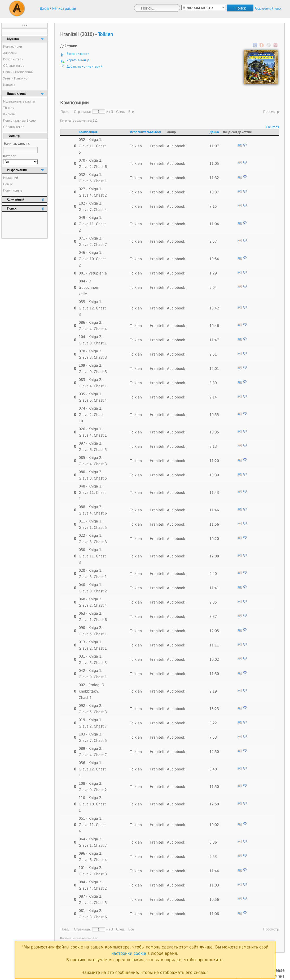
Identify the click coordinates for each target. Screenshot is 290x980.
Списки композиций (18, 72)
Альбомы (10, 53)
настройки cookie (129, 953)
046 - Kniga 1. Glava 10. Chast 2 (92, 259)
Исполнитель (140, 132)
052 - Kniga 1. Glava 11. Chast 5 (92, 146)
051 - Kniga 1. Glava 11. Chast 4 (92, 825)
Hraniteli (157, 146)
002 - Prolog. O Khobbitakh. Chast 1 (91, 691)
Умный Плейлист (16, 78)
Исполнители (13, 59)
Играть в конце (78, 60)
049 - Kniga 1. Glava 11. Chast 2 (92, 224)
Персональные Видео (19, 121)
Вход (44, 8)
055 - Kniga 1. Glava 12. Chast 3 (92, 308)
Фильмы (9, 114)
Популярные (13, 190)
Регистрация (64, 8)
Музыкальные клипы (19, 101)
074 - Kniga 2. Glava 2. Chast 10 (91, 415)
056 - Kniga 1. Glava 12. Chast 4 (92, 769)
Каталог (10, 156)
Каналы (9, 85)
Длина (214, 132)
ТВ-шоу (9, 108)
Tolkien (106, 34)
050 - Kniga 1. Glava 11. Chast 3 (92, 556)
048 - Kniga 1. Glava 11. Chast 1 (92, 493)
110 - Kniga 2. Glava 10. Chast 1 (92, 804)
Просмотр (271, 112)
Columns (272, 127)
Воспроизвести (78, 54)
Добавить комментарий (84, 66)
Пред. (65, 112)
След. (121, 112)
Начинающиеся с (17, 144)
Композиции (13, 47)
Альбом (155, 132)
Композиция (88, 132)
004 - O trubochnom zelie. (89, 287)
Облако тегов (14, 66)
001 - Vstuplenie (93, 273)
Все (131, 112)
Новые (8, 184)
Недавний (11, 178)
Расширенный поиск (268, 9)
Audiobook (176, 146)
